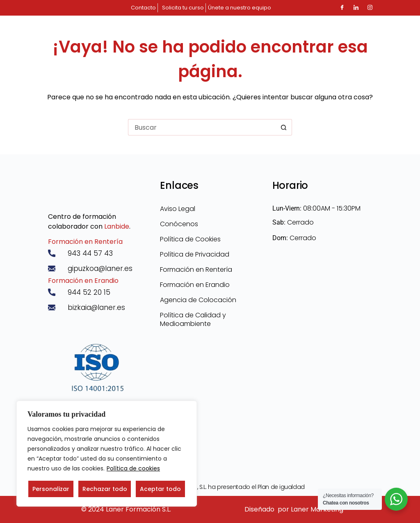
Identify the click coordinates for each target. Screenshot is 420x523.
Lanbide (117, 226)
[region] (107, 454)
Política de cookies (133, 468)
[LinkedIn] (356, 8)
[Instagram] (370, 8)
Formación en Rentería (85, 242)
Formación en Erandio (83, 281)
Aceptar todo (160, 489)
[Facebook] (342, 8)
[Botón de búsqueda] (284, 127)
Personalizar (51, 489)
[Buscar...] (202, 127)
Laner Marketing (317, 509)
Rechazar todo (105, 489)
